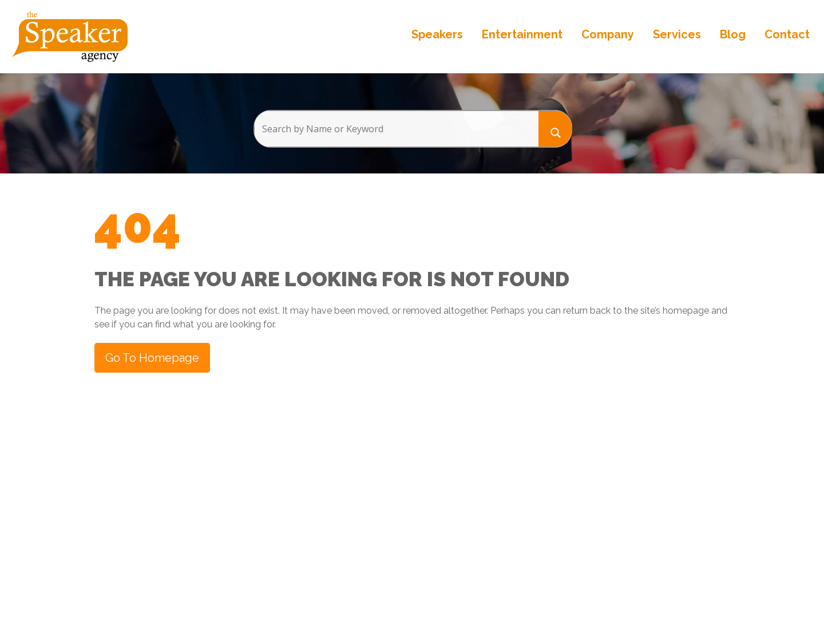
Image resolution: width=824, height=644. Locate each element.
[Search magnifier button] (555, 129)
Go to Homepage (152, 358)
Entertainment (522, 34)
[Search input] (396, 129)
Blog (733, 34)
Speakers (437, 34)
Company (608, 34)
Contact (787, 34)
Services (677, 34)
